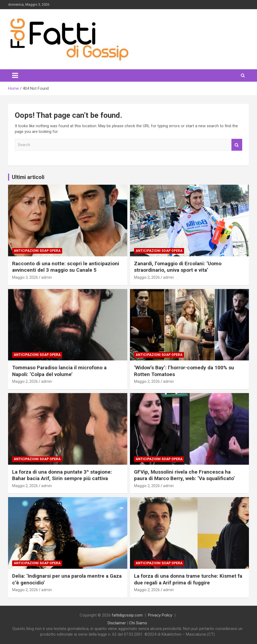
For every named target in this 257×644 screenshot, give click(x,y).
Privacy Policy (160, 615)
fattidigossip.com (127, 615)
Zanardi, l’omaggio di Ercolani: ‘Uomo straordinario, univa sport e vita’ (178, 267)
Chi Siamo (138, 623)
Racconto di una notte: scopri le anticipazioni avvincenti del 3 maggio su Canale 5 (66, 267)
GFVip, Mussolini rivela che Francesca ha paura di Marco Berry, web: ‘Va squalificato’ (184, 475)
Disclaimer (117, 623)
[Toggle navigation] (15, 75)
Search (237, 145)
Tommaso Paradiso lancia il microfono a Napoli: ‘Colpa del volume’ (59, 371)
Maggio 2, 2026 (147, 277)
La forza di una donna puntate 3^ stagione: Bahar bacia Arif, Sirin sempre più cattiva (62, 475)
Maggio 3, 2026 (25, 277)
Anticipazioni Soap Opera (37, 251)
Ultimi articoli (28, 177)
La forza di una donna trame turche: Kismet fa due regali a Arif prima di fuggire (188, 579)
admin (47, 277)
